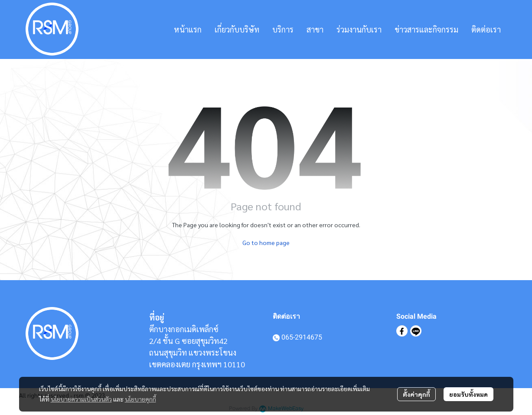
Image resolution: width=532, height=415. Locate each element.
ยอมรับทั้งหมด (468, 394)
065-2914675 (302, 337)
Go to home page (266, 242)
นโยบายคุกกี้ (140, 399)
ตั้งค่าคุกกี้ (416, 394)
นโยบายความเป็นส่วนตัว (81, 399)
